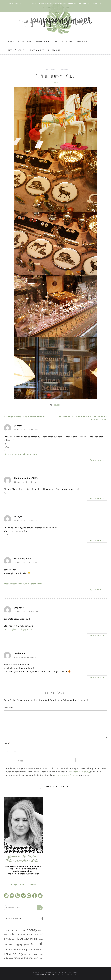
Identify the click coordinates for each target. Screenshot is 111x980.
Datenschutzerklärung (79, 772)
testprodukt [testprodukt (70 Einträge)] (31, 954)
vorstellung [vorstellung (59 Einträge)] (19, 958)
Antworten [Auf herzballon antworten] (99, 677)
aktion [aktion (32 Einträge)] (23, 930)
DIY (56, 41)
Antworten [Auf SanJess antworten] (99, 460)
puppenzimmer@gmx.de (66, 775)
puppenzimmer (62, 70)
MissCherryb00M (23, 559)
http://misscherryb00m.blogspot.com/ (23, 584)
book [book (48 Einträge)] (40, 930)
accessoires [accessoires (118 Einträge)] (12, 930)
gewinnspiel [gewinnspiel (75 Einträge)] (31, 939)
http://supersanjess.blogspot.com (21, 454)
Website (22, 761)
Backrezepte (25, 41)
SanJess (18, 426)
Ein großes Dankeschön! (25, 416)
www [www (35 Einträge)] (40, 958)
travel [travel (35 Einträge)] (41, 954)
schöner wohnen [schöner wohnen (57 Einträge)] (12, 950)
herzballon (19, 653)
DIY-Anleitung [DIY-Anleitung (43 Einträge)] (10, 939)
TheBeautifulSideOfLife (26, 478)
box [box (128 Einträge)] (15, 934)
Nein (48, 7)
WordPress (72, 974)
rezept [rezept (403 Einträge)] (37, 944)
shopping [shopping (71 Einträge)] (27, 949)
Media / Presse (17, 50)
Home (11, 41)
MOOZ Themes (49, 974)
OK (43, 7)
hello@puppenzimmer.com (23, 884)
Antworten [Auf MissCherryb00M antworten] (99, 590)
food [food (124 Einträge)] (20, 939)
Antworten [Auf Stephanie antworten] (99, 635)
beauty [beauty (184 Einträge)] (32, 930)
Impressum (54, 50)
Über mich (82, 41)
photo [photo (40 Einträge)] (26, 945)
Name (7, 743)
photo (56, 82)
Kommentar (10, 707)
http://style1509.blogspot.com (19, 629)
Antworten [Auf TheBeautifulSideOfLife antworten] (99, 499)
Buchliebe (67, 41)
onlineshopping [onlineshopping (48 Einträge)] (15, 944)
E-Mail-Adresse (11, 754)
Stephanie (19, 608)
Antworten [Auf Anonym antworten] (99, 541)
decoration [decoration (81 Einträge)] (32, 934)
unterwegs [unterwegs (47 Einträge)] (9, 958)
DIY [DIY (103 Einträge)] (41, 934)
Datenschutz (37, 50)
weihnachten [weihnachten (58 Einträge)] (32, 958)
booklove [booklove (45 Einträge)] (8, 935)
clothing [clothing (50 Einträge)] (22, 935)
